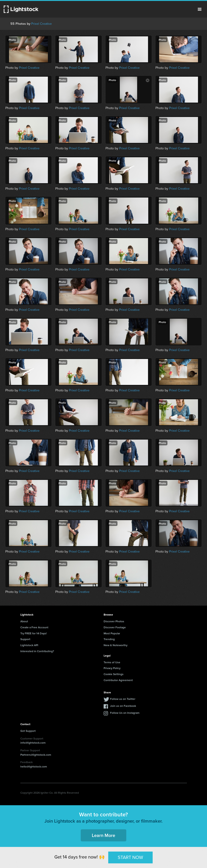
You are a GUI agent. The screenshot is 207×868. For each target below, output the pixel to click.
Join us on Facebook (123, 706)
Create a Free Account (34, 627)
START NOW (130, 857)
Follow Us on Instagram (125, 713)
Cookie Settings (114, 674)
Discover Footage (115, 627)
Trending (109, 639)
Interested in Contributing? (37, 651)
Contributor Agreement (118, 680)
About (24, 621)
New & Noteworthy (116, 645)
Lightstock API (29, 645)
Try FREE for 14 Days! (34, 633)
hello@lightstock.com (34, 766)
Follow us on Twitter (123, 699)
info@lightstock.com (33, 743)
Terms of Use (112, 662)
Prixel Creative (42, 24)
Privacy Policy (112, 668)
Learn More (103, 835)
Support (25, 639)
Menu (200, 9)
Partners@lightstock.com (36, 755)
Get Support (28, 731)
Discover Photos (114, 621)
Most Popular (112, 633)
